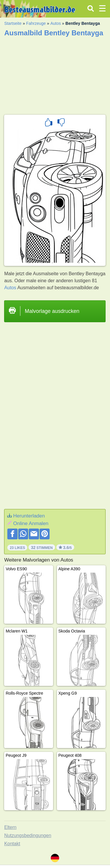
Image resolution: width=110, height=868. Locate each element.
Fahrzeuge (36, 23)
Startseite (13, 23)
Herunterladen (29, 516)
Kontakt (12, 844)
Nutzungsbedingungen (28, 835)
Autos (56, 23)
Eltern (10, 827)
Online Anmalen (31, 523)
